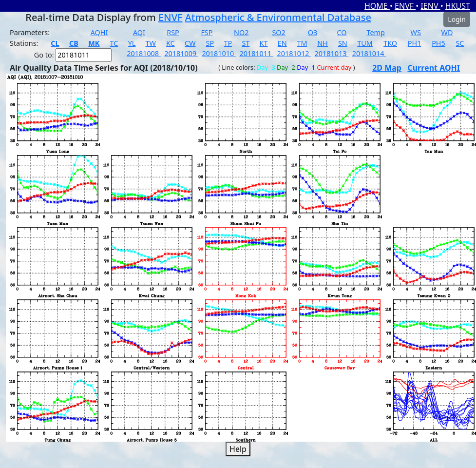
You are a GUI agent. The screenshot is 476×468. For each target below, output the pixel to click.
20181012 (294, 53)
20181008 (144, 53)
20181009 (181, 53)
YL (132, 43)
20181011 (256, 53)
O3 (313, 32)
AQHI (99, 32)
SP (210, 43)
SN (343, 43)
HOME (377, 6)
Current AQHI (434, 68)
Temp (375, 32)
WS (416, 32)
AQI (139, 32)
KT (264, 43)
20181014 (369, 53)
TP (228, 43)
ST (246, 43)
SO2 (278, 32)
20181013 (332, 53)
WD (447, 32)
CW (190, 43)
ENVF (405, 6)
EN (282, 43)
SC (460, 43)
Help (238, 449)
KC (171, 43)
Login (457, 19)
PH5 (438, 43)
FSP (207, 32)
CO (342, 32)
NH (323, 43)
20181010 (219, 53)
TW (151, 43)
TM (302, 43)
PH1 (415, 43)
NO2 (241, 32)
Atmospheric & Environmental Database (278, 17)
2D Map (387, 68)
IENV (430, 6)
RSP (173, 32)
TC (114, 43)
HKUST (458, 6)
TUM (365, 43)
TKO (390, 43)
